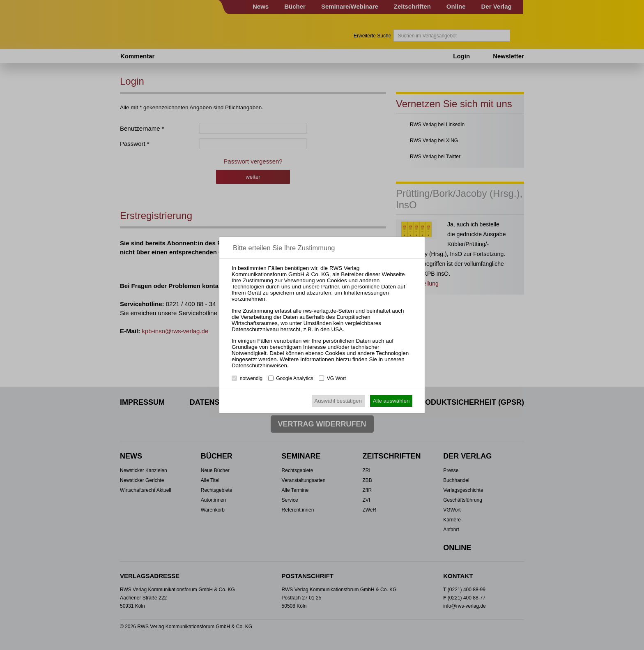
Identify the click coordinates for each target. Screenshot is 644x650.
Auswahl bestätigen (338, 401)
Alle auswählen (391, 401)
